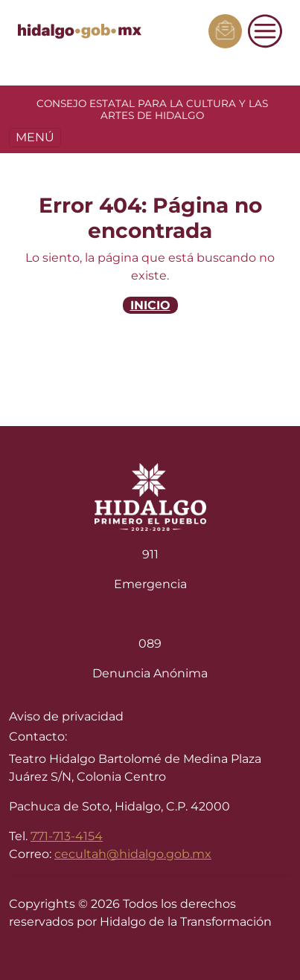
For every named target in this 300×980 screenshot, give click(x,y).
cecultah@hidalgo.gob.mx (133, 854)
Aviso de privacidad (66, 716)
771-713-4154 (67, 836)
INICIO (150, 305)
